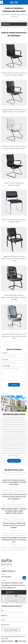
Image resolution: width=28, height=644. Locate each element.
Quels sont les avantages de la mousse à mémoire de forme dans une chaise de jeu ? (14, 540)
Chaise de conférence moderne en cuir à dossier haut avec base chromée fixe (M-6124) (14, 336)
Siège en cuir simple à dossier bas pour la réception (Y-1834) (14, 221)
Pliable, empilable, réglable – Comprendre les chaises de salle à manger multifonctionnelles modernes (14, 511)
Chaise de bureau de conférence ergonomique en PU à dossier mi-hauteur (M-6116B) (14, 297)
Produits (8, 15)
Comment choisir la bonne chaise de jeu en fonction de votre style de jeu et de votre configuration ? (14, 497)
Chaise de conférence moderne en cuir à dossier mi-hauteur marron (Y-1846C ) (14, 111)
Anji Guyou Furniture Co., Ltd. (18, 637)
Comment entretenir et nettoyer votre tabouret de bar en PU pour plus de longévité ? (14, 525)
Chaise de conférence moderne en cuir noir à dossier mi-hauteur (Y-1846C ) (14, 74)
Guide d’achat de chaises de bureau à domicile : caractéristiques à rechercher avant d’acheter (14, 482)
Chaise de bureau (16, 15)
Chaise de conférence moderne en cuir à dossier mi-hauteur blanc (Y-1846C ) (14, 147)
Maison (3, 15)
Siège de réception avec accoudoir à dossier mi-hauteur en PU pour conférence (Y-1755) (14, 259)
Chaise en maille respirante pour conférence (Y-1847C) (14, 184)
